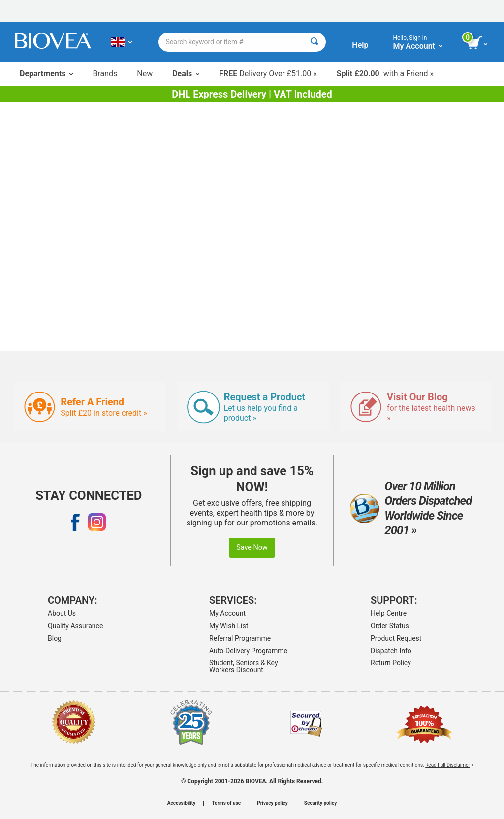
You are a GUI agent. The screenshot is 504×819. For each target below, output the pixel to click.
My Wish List (229, 626)
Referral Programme (240, 638)
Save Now (252, 547)
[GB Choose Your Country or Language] (121, 42)
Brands (105, 74)
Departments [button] (46, 74)
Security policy (320, 803)
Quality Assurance (75, 626)
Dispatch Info (391, 651)
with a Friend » (385, 74)
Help (360, 45)
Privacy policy (272, 803)
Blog (55, 638)
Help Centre (389, 613)
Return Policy (391, 663)
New (145, 74)
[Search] (314, 42)
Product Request (396, 638)
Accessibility (181, 803)
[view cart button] (478, 43)
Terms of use (226, 803)
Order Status (390, 626)
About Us (62, 613)
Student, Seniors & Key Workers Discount (244, 666)
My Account (227, 613)
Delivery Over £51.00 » (268, 74)
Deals (186, 74)
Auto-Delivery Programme (248, 651)
